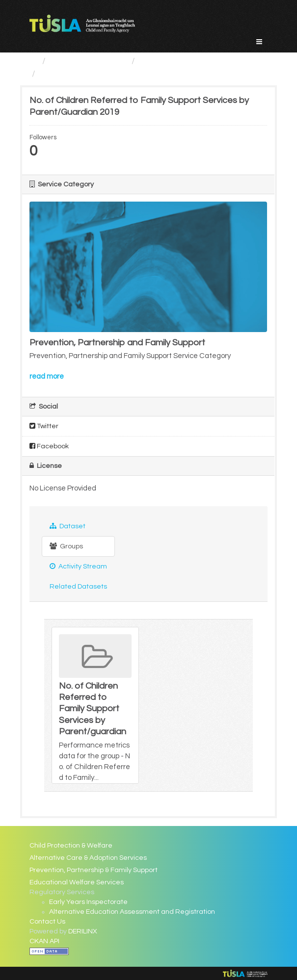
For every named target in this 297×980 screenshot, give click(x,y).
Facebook (49, 446)
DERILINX (83, 931)
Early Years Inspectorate (88, 902)
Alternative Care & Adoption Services (88, 858)
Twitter (44, 426)
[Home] (34, 61)
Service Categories (89, 61)
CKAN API (44, 941)
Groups (66, 546)
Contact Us (47, 922)
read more (47, 376)
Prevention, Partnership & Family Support (94, 870)
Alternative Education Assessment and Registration (132, 912)
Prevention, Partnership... (189, 61)
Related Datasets (78, 587)
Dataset (67, 526)
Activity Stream (78, 566)
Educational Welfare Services (77, 882)
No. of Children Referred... (91, 74)
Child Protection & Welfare (71, 846)
